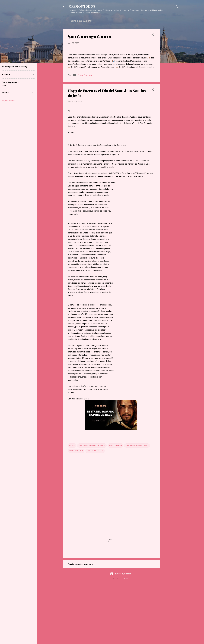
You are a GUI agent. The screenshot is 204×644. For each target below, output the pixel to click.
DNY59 (126, 637)
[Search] (177, 7)
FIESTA (72, 504)
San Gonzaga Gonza (89, 36)
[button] (153, 35)
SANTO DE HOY (115, 504)
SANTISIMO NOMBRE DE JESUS (92, 504)
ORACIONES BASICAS (81, 21)
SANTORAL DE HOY (95, 509)
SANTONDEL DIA (76, 509)
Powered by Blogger (121, 632)
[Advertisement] (170, 69)
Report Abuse (8, 101)
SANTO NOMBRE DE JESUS (137, 504)
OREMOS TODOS (82, 6)
